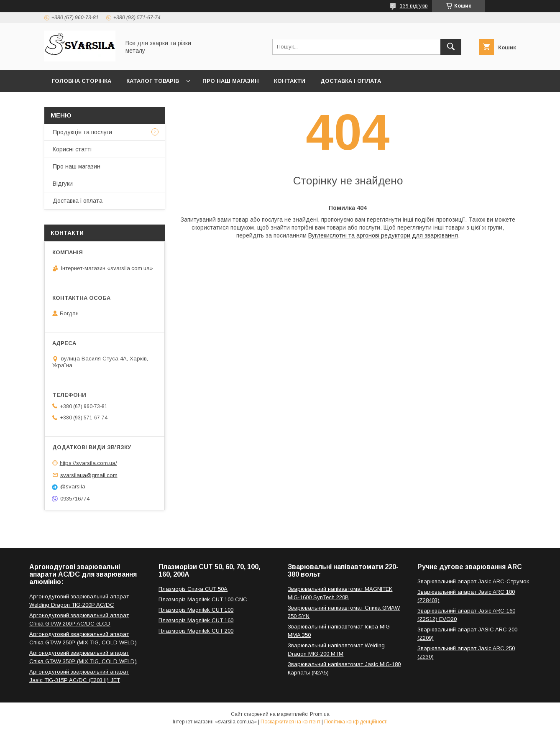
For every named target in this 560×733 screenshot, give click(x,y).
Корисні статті (72, 149)
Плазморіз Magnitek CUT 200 (196, 631)
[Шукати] (451, 47)
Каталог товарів (153, 81)
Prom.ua (320, 714)
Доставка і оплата (351, 81)
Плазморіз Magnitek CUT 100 (196, 610)
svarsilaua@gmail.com (89, 475)
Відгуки (63, 184)
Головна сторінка (82, 81)
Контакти (290, 81)
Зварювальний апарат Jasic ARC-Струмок (473, 581)
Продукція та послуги (82, 132)
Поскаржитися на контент (290, 722)
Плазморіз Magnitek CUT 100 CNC (203, 599)
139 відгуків (414, 6)
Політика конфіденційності (356, 722)
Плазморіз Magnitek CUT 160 (196, 620)
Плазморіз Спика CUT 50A (193, 589)
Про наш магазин (231, 81)
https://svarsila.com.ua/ (88, 463)
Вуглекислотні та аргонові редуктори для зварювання (383, 235)
